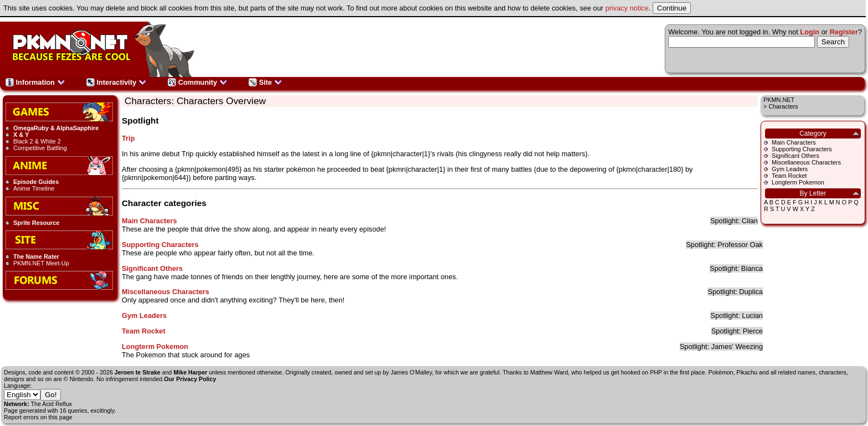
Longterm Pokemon (798, 182)
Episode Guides (36, 182)
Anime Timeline (34, 188)
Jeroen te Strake (138, 372)
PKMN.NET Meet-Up (41, 263)
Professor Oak (740, 245)
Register (844, 32)
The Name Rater (36, 256)
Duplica (751, 292)
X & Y (21, 135)
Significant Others (795, 156)
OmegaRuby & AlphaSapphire (56, 128)
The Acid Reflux (52, 404)
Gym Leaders (790, 169)
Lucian (752, 315)
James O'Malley (412, 372)
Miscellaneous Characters (806, 162)
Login (810, 32)
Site (265, 82)
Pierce (753, 331)
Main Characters (794, 142)
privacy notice (627, 8)
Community (198, 82)
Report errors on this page (38, 417)
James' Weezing (737, 347)
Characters (783, 106)
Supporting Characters (802, 149)
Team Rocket (789, 176)
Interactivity (117, 82)
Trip (128, 138)
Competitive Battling (40, 148)
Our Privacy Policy (190, 379)
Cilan (750, 221)
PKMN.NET (779, 100)
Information (35, 82)
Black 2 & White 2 (37, 141)
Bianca (752, 268)
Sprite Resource (36, 223)
